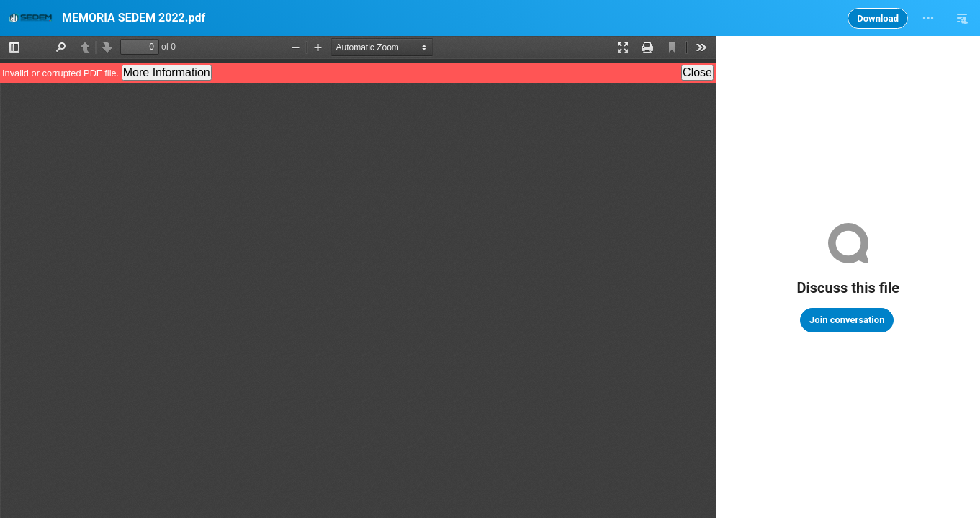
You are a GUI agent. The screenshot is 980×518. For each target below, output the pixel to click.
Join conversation (847, 320)
